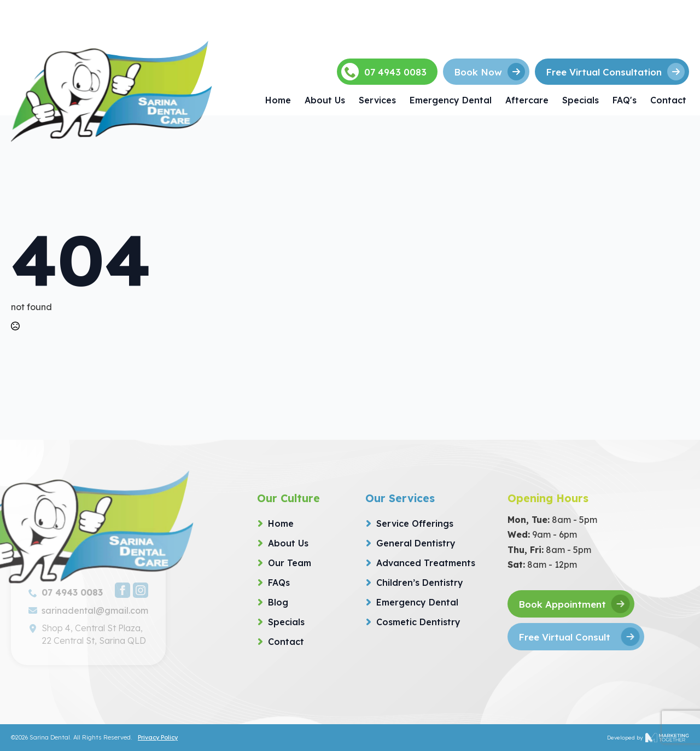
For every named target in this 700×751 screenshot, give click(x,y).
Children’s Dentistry (420, 583)
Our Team (290, 563)
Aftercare (527, 100)
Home (278, 100)
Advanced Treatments (426, 563)
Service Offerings (415, 523)
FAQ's (625, 100)
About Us (325, 100)
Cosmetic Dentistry (418, 622)
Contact (668, 100)
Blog (278, 602)
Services (377, 100)
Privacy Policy (158, 737)
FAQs (279, 583)
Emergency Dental (451, 100)
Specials (581, 100)
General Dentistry (416, 543)
